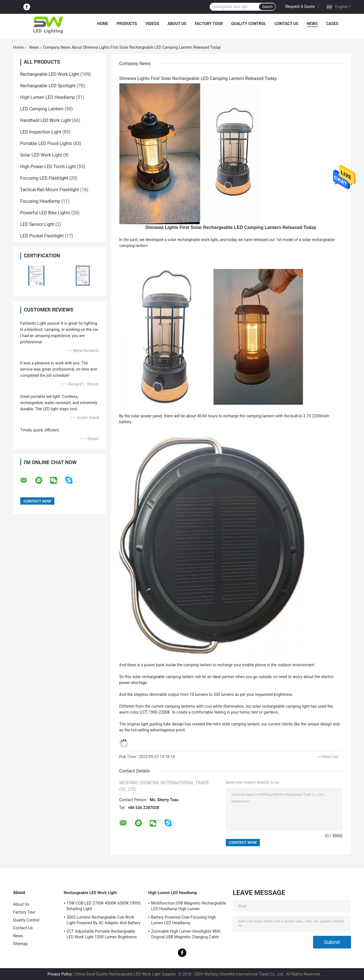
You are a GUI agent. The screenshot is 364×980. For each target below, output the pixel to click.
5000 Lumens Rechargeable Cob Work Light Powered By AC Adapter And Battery (104, 920)
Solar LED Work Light (41, 155)
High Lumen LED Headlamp (48, 97)
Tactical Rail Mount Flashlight (50, 190)
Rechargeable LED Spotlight (48, 86)
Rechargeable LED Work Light (50, 74)
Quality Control (249, 24)
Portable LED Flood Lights (46, 143)
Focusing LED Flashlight (44, 178)
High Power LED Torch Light (48, 167)
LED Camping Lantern (42, 109)
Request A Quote (300, 6)
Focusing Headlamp (40, 201)
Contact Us (286, 24)
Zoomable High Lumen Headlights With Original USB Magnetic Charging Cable (186, 934)
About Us (177, 24)
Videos (152, 24)
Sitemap (21, 944)
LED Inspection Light (41, 132)
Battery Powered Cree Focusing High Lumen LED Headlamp (184, 920)
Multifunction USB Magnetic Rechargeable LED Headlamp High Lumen (189, 906)
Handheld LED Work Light (46, 120)
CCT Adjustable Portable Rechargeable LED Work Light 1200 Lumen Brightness (102, 934)
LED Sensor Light (37, 224)
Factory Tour (209, 24)
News (312, 24)
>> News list (328, 757)
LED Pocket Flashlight (42, 236)
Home (103, 24)
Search (267, 7)
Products (127, 24)
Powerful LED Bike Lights (45, 213)
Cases (332, 24)
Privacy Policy (60, 974)
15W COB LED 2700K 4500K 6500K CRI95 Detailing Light (104, 906)
